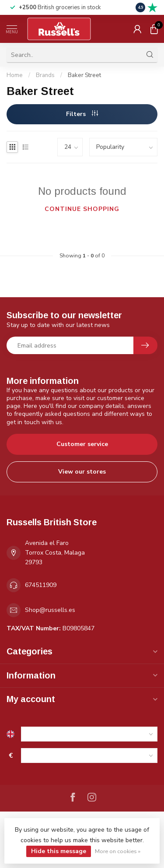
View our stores (82, 472)
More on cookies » (118, 851)
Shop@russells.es (50, 610)
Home (15, 75)
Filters (82, 114)
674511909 (41, 585)
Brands (45, 75)
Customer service (82, 444)
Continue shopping (82, 209)
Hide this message (59, 851)
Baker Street (84, 75)
